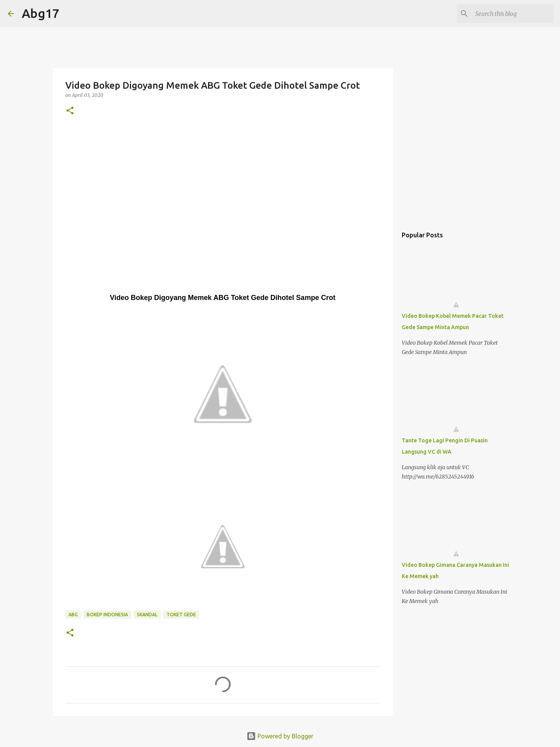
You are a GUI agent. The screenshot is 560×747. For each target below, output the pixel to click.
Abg (73, 615)
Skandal (147, 615)
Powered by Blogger (280, 736)
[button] (70, 111)
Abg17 (40, 13)
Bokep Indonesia (107, 615)
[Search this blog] (513, 14)
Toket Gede (181, 615)
